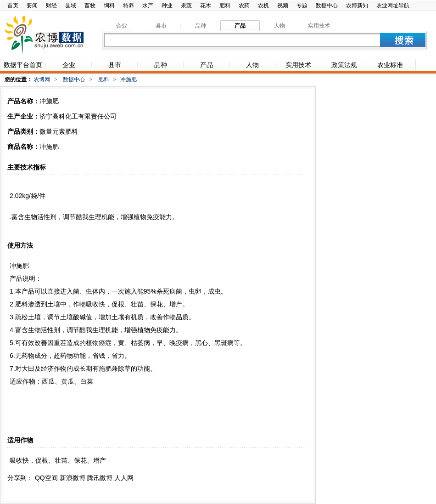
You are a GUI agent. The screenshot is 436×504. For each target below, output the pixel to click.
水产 (148, 6)
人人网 (124, 478)
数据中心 (327, 6)
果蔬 (186, 6)
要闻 (32, 6)
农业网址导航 (393, 6)
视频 (283, 6)
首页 (13, 6)
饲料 (109, 6)
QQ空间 (46, 478)
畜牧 (90, 6)
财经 (51, 6)
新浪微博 (73, 478)
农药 (244, 6)
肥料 (225, 6)
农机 (263, 6)
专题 (302, 6)
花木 (206, 6)
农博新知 (357, 6)
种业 (167, 6)
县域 (71, 6)
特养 (129, 6)
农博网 (42, 79)
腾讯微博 (100, 478)
